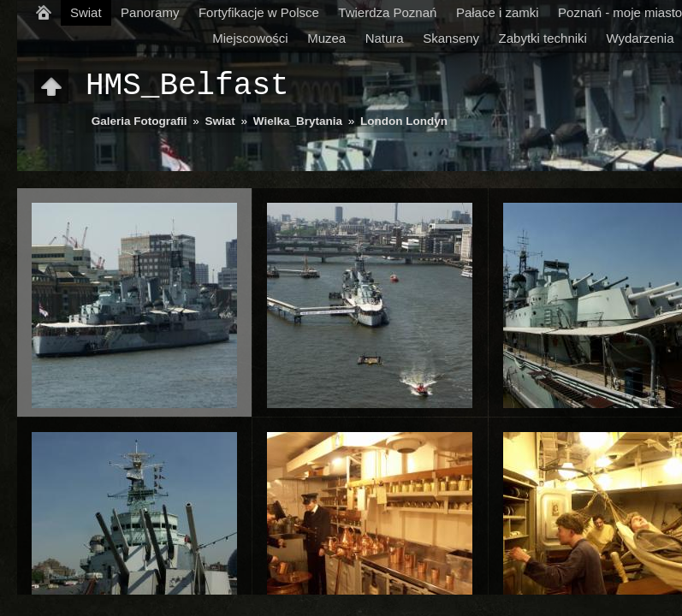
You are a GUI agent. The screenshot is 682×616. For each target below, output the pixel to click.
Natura (385, 38)
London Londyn (404, 121)
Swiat (86, 12)
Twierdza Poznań (387, 12)
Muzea (326, 38)
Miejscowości (250, 38)
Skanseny (451, 38)
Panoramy (150, 12)
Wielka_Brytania (298, 121)
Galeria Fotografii (139, 121)
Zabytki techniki (543, 38)
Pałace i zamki (498, 12)
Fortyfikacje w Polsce (259, 12)
